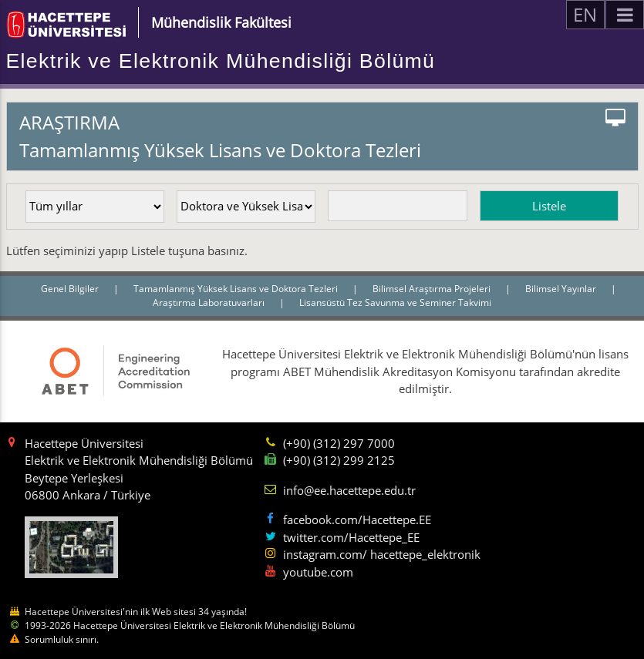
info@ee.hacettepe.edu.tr (349, 490)
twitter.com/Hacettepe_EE (351, 537)
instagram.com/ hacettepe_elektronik (382, 554)
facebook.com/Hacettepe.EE (357, 519)
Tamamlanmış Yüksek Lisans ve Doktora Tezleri (237, 289)
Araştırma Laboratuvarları (210, 303)
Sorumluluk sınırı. (62, 639)
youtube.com (318, 572)
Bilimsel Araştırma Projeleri (433, 289)
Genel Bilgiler (71, 289)
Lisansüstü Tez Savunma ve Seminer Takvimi (395, 303)
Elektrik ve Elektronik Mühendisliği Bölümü (221, 61)
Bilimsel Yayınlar (562, 289)
